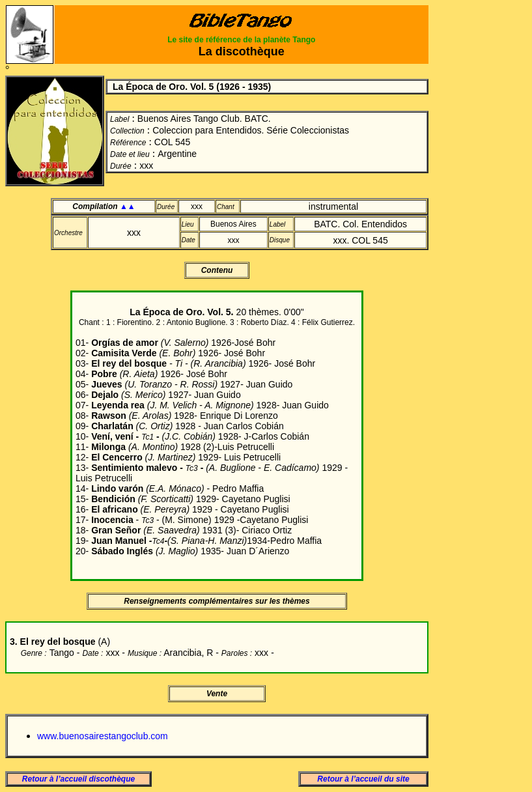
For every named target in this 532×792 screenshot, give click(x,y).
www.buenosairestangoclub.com (103, 736)
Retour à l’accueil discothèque (78, 779)
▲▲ (128, 206)
